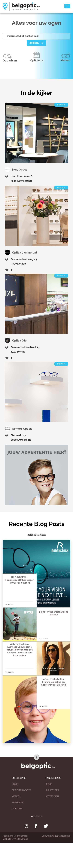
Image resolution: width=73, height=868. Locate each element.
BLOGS (49, 785)
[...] (36, 36)
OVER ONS (17, 809)
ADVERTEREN (52, 797)
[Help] (36, 43)
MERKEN (16, 797)
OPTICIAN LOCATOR (22, 791)
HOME (15, 785)
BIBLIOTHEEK (52, 791)
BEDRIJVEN (17, 803)
